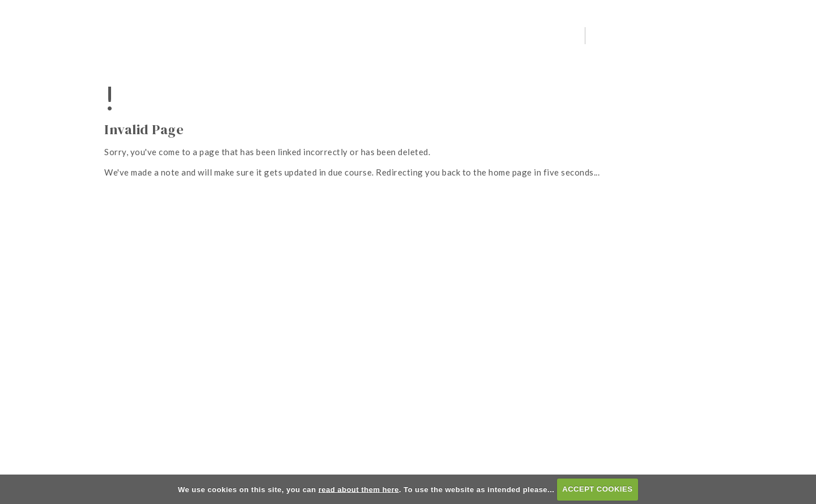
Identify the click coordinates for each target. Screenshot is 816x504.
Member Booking (776, 35)
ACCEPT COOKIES (597, 489)
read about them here (359, 489)
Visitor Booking (701, 35)
